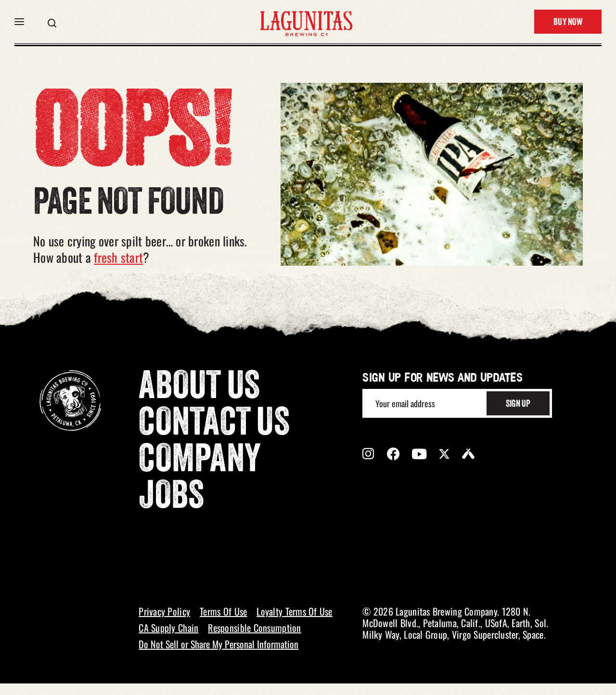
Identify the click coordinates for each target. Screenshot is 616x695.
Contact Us (214, 425)
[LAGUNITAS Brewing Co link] (306, 22)
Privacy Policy (164, 611)
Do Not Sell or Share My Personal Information (218, 644)
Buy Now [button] (568, 23)
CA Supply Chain (168, 628)
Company (200, 462)
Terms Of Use (223, 611)
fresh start (118, 257)
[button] (19, 22)
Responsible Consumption (254, 628)
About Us (199, 388)
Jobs (171, 498)
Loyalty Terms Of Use (294, 611)
